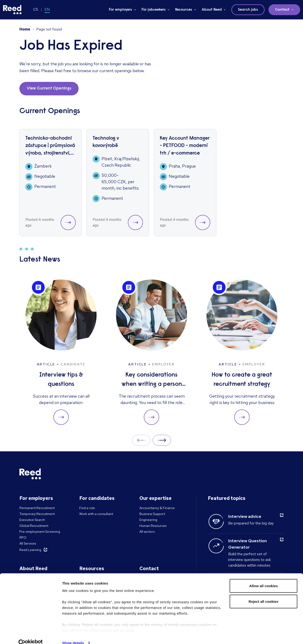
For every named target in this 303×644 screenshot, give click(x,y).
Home (25, 29)
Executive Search (32, 520)
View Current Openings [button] (49, 89)
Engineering (148, 520)
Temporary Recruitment (37, 514)
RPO (23, 537)
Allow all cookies (264, 578)
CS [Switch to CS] (36, 9)
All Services (28, 543)
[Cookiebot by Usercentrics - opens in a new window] (31, 635)
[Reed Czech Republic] (12, 10)
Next (162, 440)
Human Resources (153, 526)
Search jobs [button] (248, 10)
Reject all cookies (263, 593)
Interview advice (245, 516)
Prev (141, 440)
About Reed (212, 10)
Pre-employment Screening (40, 532)
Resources (184, 10)
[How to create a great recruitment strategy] (242, 352)
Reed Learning (30, 550)
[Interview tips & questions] (61, 352)
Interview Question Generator (247, 544)
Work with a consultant (96, 514)
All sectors (147, 532)
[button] (68, 222)
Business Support (152, 514)
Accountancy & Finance (157, 508)
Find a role (87, 508)
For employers (120, 10)
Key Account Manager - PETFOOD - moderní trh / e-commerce (185, 146)
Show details (73, 635)
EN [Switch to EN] (47, 9)
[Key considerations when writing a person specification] (151, 352)
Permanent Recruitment (37, 508)
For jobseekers (154, 10)
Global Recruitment (34, 526)
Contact (282, 10)
